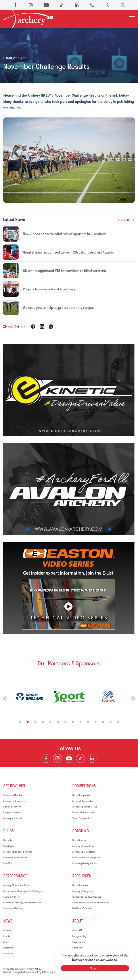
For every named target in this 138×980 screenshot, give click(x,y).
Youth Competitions (82, 818)
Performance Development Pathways (22, 891)
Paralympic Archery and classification (22, 903)
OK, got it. (95, 968)
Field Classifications (82, 908)
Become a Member (13, 795)
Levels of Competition (83, 801)
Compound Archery (13, 908)
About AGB (77, 930)
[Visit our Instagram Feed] (57, 758)
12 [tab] (103, 722)
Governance (79, 942)
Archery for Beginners (14, 801)
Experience (9, 948)
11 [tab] (96, 722)
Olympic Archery (11, 897)
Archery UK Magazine (83, 891)
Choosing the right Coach (85, 863)
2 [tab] (28, 722)
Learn (6, 942)
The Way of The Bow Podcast (87, 897)
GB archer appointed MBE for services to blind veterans (64, 271)
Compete (8, 953)
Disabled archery (12, 807)
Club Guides (9, 846)
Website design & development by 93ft (25, 972)
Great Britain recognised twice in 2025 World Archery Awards (68, 252)
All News (7, 930)
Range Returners (12, 812)
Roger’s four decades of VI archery (49, 289)
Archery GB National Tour (85, 807)
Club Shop (8, 863)
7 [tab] (66, 722)
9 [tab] (81, 722)
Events (7, 936)
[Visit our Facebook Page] (46, 758)
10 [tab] (88, 722)
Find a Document (81, 885)
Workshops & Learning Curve (87, 857)
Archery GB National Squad (17, 885)
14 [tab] (118, 722)
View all (123, 220)
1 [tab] (20, 722)
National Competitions (84, 812)
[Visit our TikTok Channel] (80, 758)
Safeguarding (79, 936)
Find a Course (79, 840)
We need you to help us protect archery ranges (58, 307)
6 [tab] (58, 722)
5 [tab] (51, 722)
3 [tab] (35, 722)
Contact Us (78, 948)
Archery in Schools (13, 818)
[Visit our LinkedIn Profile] (92, 758)
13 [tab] (111, 722)
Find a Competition (82, 795)
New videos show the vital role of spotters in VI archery (64, 234)
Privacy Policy (33, 969)
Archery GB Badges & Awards (18, 852)
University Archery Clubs (15, 857)
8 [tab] (73, 722)
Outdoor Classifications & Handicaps (91, 903)
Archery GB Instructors (84, 852)
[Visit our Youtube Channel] (69, 758)
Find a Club (9, 840)
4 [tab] (43, 722)
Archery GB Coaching (83, 846)
